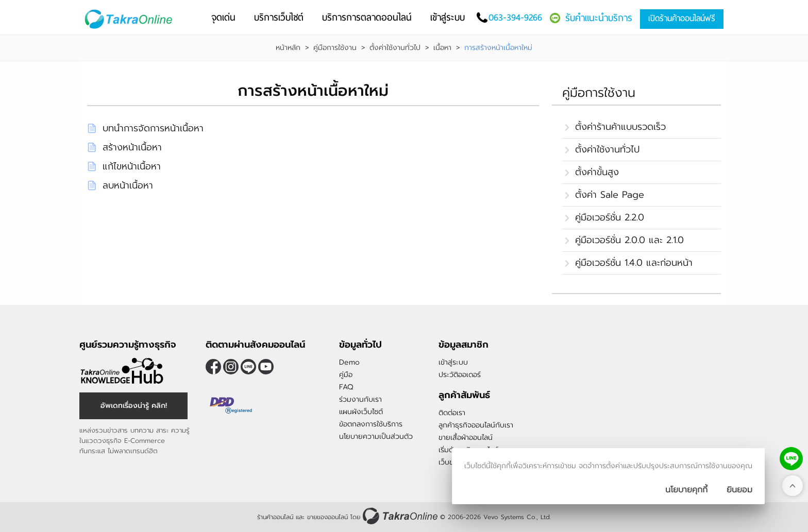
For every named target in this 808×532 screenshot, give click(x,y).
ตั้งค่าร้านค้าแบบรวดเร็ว (620, 127)
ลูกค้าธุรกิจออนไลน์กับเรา (476, 425)
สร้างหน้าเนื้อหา (132, 147)
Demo (349, 362)
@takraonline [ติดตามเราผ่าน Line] (248, 367)
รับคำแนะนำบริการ (599, 18)
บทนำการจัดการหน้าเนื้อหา (153, 128)
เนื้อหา (442, 48)
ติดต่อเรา (452, 413)
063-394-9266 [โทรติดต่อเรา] (515, 17)
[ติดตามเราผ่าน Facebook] (213, 367)
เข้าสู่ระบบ (453, 362)
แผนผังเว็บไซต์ (361, 412)
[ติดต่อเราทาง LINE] (791, 459)
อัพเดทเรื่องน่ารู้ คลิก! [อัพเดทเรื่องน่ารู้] (134, 406)
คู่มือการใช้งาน (335, 48)
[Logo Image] (131, 19)
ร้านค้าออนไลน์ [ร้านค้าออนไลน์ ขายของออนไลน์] (275, 517)
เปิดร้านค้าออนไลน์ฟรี (682, 18)
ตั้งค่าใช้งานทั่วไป (395, 48)
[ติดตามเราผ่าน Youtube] (266, 367)
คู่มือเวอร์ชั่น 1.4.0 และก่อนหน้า (634, 263)
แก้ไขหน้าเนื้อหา (132, 166)
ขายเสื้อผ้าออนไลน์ (466, 437)
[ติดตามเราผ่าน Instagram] (231, 367)
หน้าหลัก (288, 48)
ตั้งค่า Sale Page (610, 195)
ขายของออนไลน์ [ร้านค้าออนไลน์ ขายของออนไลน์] (327, 517)
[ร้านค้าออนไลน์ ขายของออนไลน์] (400, 516)
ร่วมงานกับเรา (360, 399)
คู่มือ (346, 375)
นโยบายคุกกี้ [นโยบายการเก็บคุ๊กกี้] (686, 490)
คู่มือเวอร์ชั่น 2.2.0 (610, 217)
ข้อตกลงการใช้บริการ (371, 424)
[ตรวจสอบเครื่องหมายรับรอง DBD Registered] (231, 405)
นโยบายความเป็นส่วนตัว (376, 436)
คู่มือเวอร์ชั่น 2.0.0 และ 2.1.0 (629, 240)
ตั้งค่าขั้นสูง (597, 172)
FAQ (346, 387)
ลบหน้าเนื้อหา (128, 185)
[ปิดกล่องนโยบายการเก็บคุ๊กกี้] (739, 490)
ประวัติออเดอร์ (460, 375)
